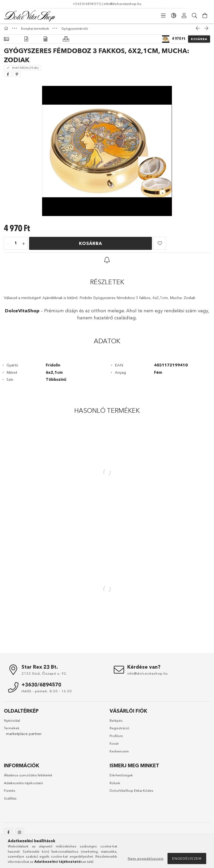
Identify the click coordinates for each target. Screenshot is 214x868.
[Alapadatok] (6, 42)
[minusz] (8, 246)
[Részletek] (26, 42)
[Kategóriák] (163, 16)
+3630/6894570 (87, 4)
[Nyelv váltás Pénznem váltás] (174, 16)
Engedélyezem (187, 858)
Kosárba (199, 42)
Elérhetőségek (121, 778)
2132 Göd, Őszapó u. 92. (44, 676)
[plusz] (24, 246)
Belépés (116, 723)
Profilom (116, 738)
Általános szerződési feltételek (28, 778)
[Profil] (184, 16)
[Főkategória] (7, 31)
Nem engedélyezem (146, 858)
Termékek (12, 731)
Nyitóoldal (12, 723)
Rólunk (115, 785)
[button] (160, 246)
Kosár (114, 746)
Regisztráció (119, 731)
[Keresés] (195, 16)
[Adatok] (45, 42)
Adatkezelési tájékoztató (24, 785)
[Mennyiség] (16, 246)
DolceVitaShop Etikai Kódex (131, 793)
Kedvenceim (119, 754)
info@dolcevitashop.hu (123, 4)
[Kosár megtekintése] (205, 16)
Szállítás (10, 801)
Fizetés (10, 793)
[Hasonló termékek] (66, 42)
